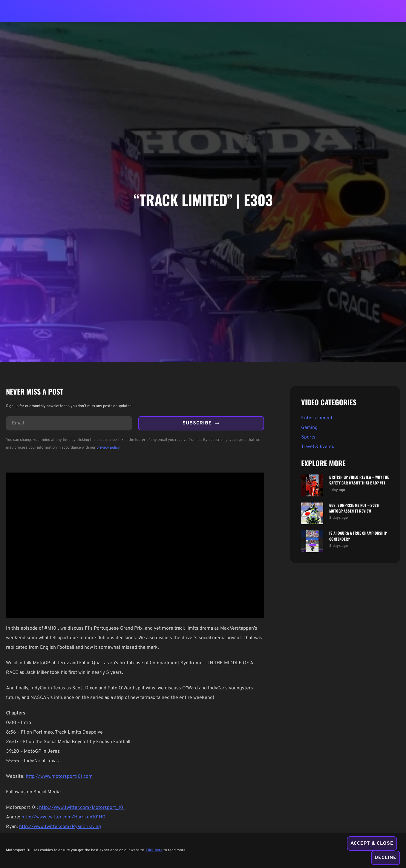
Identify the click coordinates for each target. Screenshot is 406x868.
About (55, 11)
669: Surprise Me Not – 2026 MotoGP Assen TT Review (354, 508)
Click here (154, 851)
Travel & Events (318, 447)
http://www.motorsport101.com (59, 777)
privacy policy (108, 448)
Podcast (83, 11)
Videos (133, 11)
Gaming (309, 428)
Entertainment (317, 418)
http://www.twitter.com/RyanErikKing (60, 827)
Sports (308, 437)
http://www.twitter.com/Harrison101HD (63, 817)
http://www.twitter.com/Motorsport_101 (82, 808)
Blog (109, 11)
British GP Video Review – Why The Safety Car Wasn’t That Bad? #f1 (359, 480)
